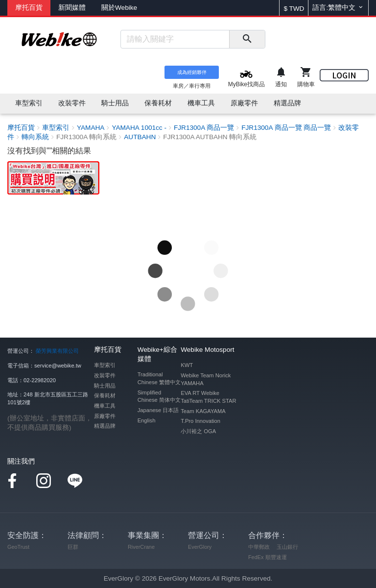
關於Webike (119, 8)
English (147, 420)
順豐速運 (276, 557)
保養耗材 (105, 395)
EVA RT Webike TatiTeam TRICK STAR (208, 397)
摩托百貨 (29, 8)
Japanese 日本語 (158, 410)
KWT (187, 365)
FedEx (256, 557)
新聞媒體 (72, 8)
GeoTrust (18, 547)
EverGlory (200, 547)
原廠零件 (105, 416)
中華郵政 (259, 547)
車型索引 (105, 365)
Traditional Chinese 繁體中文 (159, 378)
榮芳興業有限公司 (57, 351)
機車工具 (105, 406)
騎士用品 (105, 386)
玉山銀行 (287, 547)
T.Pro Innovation (200, 421)
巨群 (73, 547)
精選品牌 (105, 426)
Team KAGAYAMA (203, 411)
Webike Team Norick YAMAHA (206, 379)
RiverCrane (141, 547)
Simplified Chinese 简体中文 (159, 396)
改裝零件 (105, 375)
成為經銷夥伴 (192, 72)
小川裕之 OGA (198, 431)
